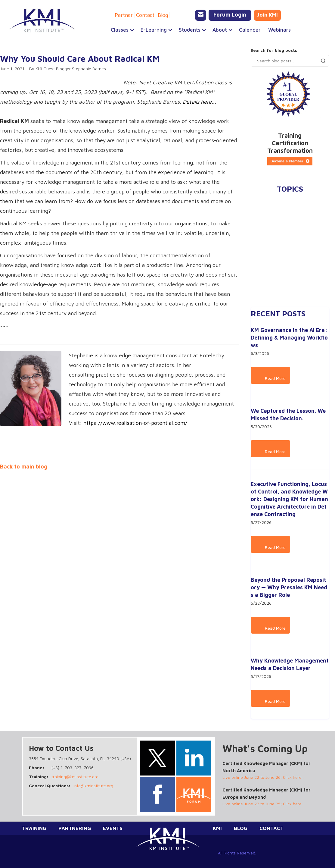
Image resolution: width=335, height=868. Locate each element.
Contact (145, 15)
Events (113, 828)
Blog (163, 15)
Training (34, 828)
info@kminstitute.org (93, 786)
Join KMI (267, 15)
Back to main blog (24, 467)
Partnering (75, 828)
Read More (270, 378)
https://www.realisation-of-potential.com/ (135, 423)
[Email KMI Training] (201, 15)
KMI (217, 828)
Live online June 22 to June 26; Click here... (263, 777)
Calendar (250, 30)
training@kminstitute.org (75, 777)
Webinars (279, 30)
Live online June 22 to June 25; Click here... (263, 804)
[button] (120, 30)
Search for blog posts (274, 50)
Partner (124, 15)
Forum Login (230, 15)
